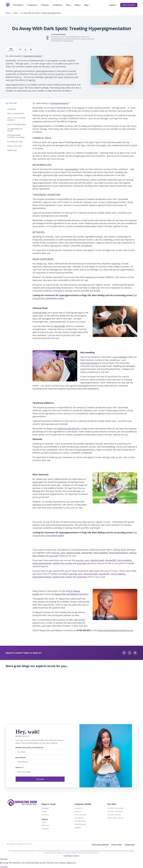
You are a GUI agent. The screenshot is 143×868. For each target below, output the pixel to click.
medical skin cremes (62, 563)
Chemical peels (40, 313)
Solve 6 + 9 (19, 767)
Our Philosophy (80, 821)
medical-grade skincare (68, 429)
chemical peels (73, 553)
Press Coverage (80, 815)
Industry (113, 5)
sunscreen (37, 482)
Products (45, 5)
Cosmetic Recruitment (115, 808)
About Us (78, 812)
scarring (48, 77)
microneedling (71, 169)
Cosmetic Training (114, 815)
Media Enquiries (80, 824)
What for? (71, 863)
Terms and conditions (100, 845)
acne (60, 77)
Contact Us (79, 808)
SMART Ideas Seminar (115, 818)
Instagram (45, 808)
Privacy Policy (117, 845)
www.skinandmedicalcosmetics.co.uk (116, 630)
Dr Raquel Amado (59, 34)
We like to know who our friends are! (29, 748)
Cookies (4, 859)
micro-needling (120, 357)
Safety (78, 5)
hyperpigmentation (32, 56)
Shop (69, 5)
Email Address (21, 758)
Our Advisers (79, 818)
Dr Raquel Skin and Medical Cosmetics (70, 594)
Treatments (33, 5)
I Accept (4, 866)
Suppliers (78, 828)
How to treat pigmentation (17, 124)
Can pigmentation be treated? (15, 130)
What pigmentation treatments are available (16, 136)
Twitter (44, 812)
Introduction (12, 109)
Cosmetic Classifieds (115, 812)
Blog (87, 5)
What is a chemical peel (16, 113)
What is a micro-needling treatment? (16, 119)
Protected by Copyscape (71, 856)
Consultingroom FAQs (15, 142)
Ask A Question (129, 5)
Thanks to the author (15, 146)
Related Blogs (12, 150)
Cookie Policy (130, 845)
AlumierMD (60, 326)
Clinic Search (18, 5)
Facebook (45, 815)
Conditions (58, 5)
